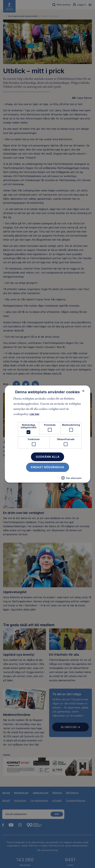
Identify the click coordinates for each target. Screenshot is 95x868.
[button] (71, 479)
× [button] (83, 391)
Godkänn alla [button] (48, 457)
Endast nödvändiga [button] (48, 467)
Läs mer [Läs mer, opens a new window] (35, 414)
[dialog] (48, 434)
